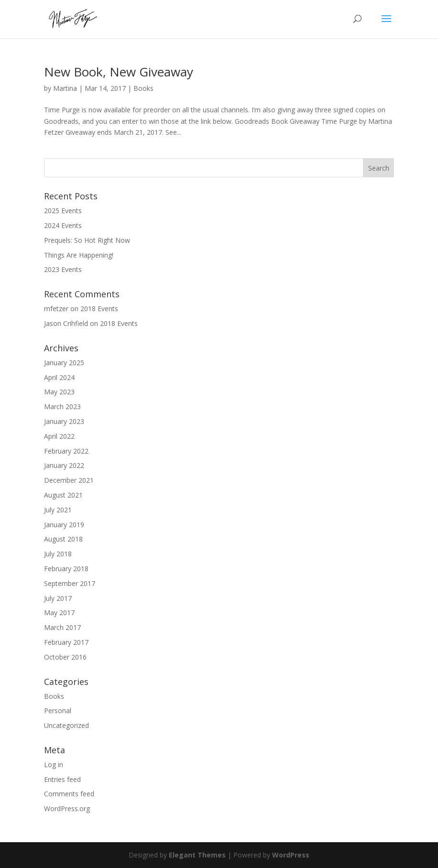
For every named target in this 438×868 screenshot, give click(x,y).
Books (143, 88)
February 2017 (66, 642)
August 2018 (63, 539)
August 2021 (63, 495)
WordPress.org (67, 808)
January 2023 (64, 421)
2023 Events (63, 269)
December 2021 (69, 480)
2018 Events (99, 309)
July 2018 (58, 554)
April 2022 (59, 436)
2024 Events (63, 225)
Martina (65, 88)
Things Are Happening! (79, 255)
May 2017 (59, 613)
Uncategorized (66, 725)
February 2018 (66, 569)
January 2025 (64, 363)
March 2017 (62, 627)
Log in (54, 765)
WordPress (291, 855)
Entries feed (62, 779)
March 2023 (62, 407)
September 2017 (70, 583)
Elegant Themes (197, 855)
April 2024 (59, 377)
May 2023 (59, 392)
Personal (58, 711)
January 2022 (64, 465)
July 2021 (58, 510)
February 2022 (66, 451)
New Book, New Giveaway (119, 72)
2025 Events (63, 211)
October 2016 (65, 657)
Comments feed (69, 794)
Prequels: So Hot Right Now (87, 240)
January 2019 (64, 525)
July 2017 (58, 598)
